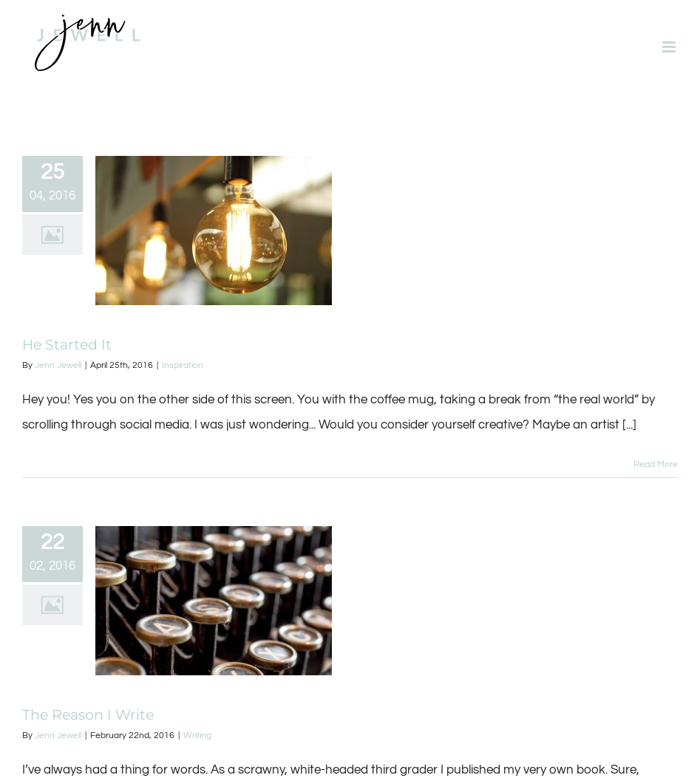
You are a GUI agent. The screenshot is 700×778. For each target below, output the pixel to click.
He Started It (67, 345)
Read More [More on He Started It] (656, 464)
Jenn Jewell (58, 365)
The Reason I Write (88, 715)
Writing (197, 736)
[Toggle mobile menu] (670, 47)
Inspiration (183, 365)
